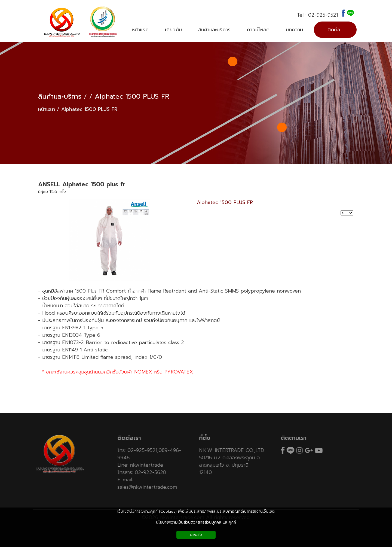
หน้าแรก (47, 109)
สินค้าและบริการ (60, 97)
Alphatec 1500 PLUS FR (132, 97)
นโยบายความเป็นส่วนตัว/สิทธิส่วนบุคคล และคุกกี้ (196, 522)
